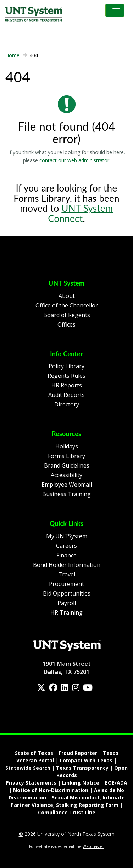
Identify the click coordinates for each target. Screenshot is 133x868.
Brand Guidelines (67, 465)
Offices (66, 324)
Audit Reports (66, 395)
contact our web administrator (74, 160)
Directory (67, 404)
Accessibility (66, 475)
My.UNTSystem (67, 536)
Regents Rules (66, 376)
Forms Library (66, 456)
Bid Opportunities (67, 593)
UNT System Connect (80, 213)
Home (12, 55)
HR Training (66, 612)
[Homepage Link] (67, 645)
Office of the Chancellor (67, 305)
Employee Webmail (67, 485)
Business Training (66, 494)
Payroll (67, 603)
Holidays (67, 446)
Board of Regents (67, 315)
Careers (66, 546)
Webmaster (93, 846)
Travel (67, 574)
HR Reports (67, 385)
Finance (66, 555)
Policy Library (66, 366)
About (67, 296)
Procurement (66, 584)
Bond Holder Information (67, 565)
